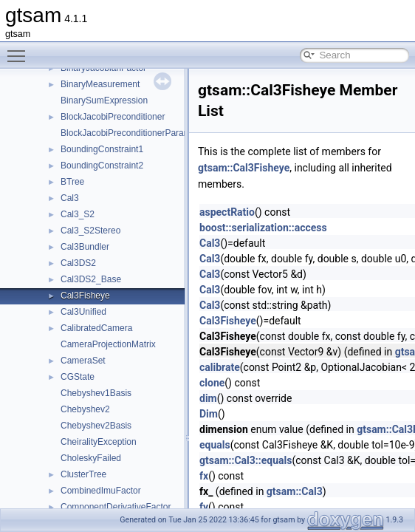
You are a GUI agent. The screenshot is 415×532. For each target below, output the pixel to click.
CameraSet (83, 361)
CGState (78, 377)
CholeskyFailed (91, 458)
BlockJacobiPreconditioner (113, 117)
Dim (209, 414)
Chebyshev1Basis (96, 393)
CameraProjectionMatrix (108, 344)
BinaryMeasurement (100, 84)
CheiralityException (99, 442)
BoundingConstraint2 (102, 166)
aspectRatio (227, 212)
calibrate (220, 367)
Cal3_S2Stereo (90, 231)
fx (204, 476)
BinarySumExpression (104, 100)
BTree (72, 182)
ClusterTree (83, 474)
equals (215, 445)
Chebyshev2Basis (96, 426)
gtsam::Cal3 (295, 491)
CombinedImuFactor (101, 491)
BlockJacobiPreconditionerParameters (136, 133)
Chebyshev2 (85, 409)
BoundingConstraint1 (102, 149)
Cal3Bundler (85, 247)
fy (204, 507)
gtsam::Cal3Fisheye (244, 168)
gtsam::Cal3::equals (246, 460)
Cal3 (70, 198)
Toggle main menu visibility (20, 50)
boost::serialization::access (263, 228)
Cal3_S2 (78, 214)
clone (212, 383)
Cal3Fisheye (85, 296)
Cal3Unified (83, 312)
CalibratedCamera (96, 328)
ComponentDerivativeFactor (116, 507)
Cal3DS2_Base (91, 279)
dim (208, 398)
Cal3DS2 (78, 263)
